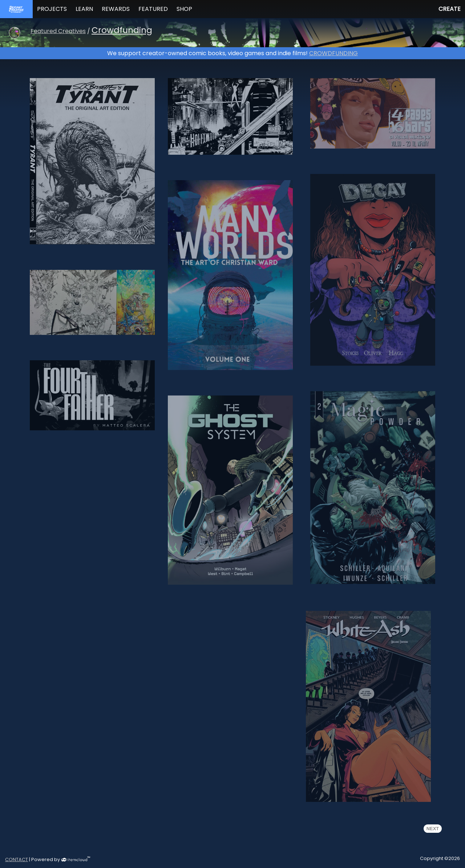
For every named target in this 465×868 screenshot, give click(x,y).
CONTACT (17, 859)
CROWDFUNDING (333, 53)
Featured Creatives (58, 31)
